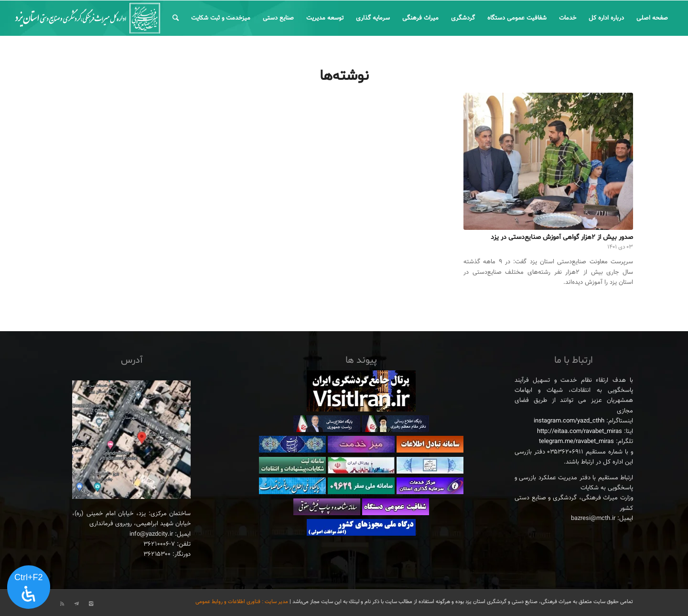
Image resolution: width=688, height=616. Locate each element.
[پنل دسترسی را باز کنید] (29, 587)
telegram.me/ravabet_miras (576, 442)
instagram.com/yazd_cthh (569, 421)
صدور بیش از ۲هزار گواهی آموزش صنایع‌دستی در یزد (562, 237)
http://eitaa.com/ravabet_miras (580, 432)
